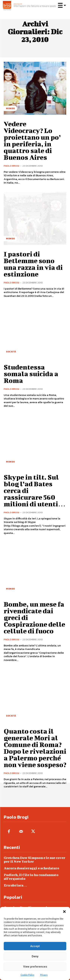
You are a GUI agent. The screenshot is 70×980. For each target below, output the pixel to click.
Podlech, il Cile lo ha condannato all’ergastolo (31, 877)
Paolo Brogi (11, 166)
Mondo (10, 108)
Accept (35, 946)
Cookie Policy (27, 975)
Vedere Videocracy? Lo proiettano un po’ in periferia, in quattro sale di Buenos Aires (32, 140)
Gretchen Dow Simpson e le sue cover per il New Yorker (35, 860)
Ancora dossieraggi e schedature (31, 868)
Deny (35, 956)
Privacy (44, 975)
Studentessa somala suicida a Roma (31, 374)
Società (11, 352)
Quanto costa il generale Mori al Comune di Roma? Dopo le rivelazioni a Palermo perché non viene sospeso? (35, 748)
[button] (64, 912)
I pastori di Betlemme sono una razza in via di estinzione (33, 264)
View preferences (35, 967)
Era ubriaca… (15, 885)
